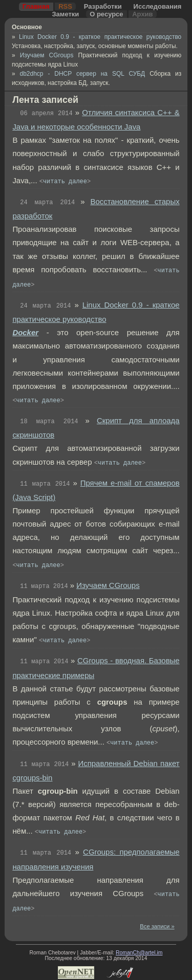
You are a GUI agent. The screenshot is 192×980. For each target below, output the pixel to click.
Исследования (158, 6)
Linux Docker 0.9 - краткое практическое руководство (100, 37)
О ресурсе (106, 14)
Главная (36, 6)
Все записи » (157, 926)
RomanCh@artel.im (139, 953)
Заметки (65, 14)
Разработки (103, 6)
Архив (142, 14)
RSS (65, 6)
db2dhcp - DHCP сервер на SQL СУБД (85, 74)
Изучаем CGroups (49, 55)
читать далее (65, 182)
